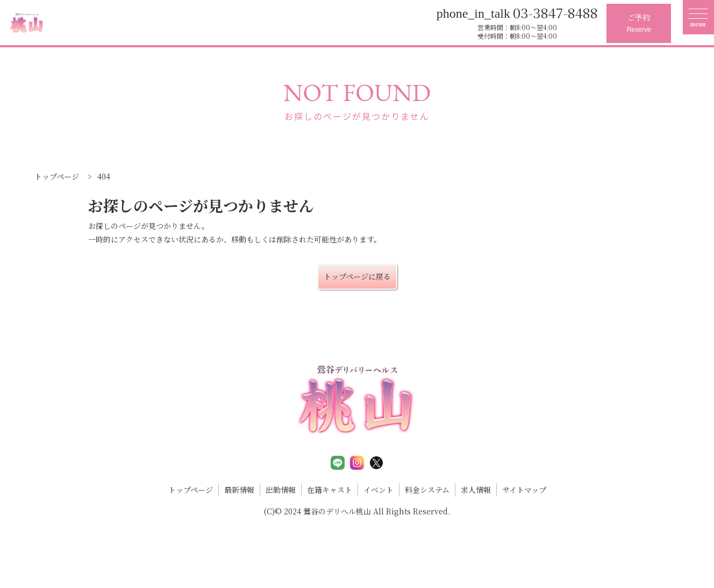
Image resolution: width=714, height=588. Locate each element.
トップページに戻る (357, 276)
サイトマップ (524, 490)
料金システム (427, 490)
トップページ (191, 490)
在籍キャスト (330, 490)
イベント (379, 490)
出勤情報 (281, 490)
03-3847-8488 (517, 12)
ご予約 (639, 24)
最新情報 (239, 490)
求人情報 (476, 490)
